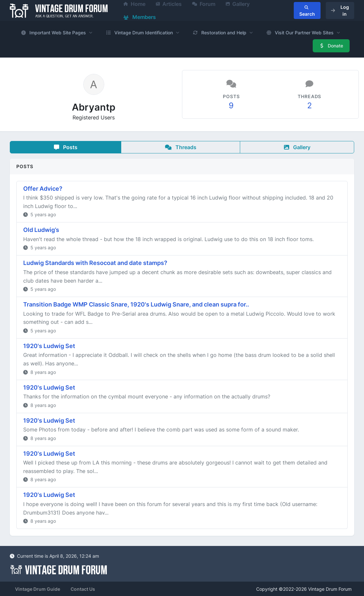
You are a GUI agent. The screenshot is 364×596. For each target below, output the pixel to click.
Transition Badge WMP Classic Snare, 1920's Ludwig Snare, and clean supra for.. (136, 304)
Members (140, 17)
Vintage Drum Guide (38, 589)
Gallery (297, 147)
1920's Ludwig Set (49, 346)
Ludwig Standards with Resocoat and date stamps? (95, 263)
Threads (181, 147)
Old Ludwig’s (41, 230)
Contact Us (83, 589)
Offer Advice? (43, 189)
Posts (66, 147)
